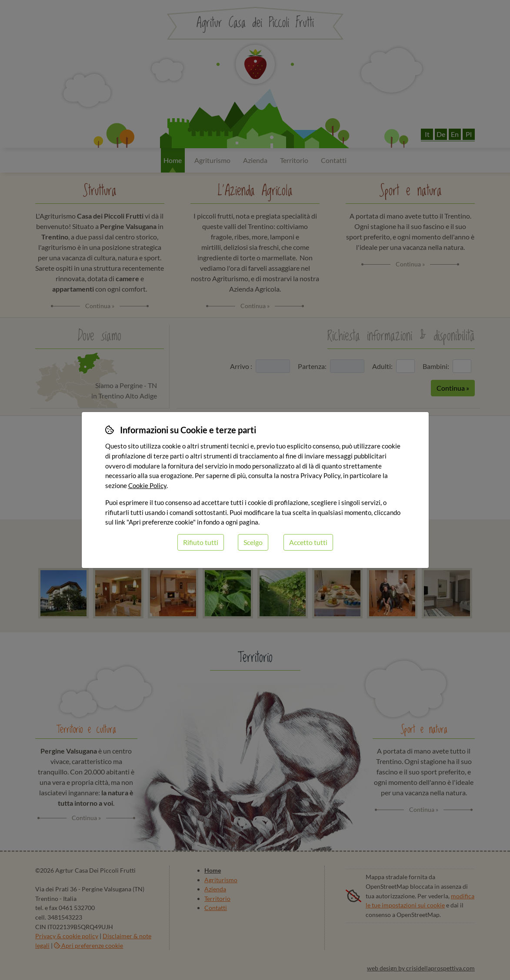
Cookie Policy (147, 485)
